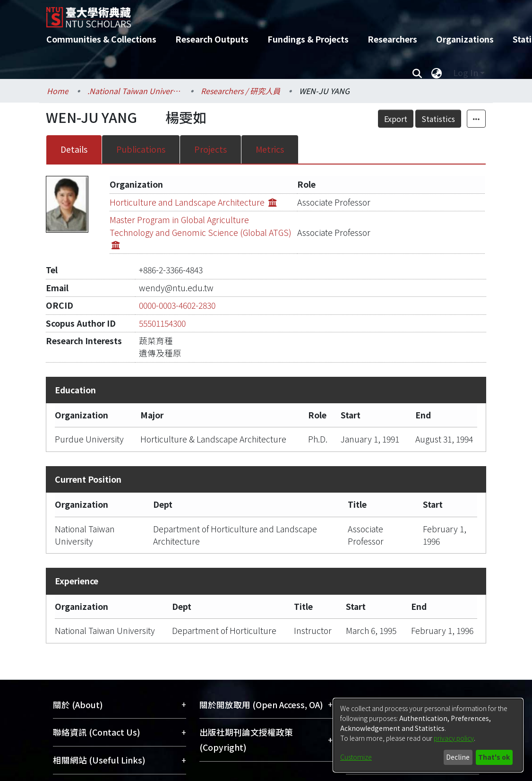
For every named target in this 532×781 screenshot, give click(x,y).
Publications (141, 149)
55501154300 (162, 323)
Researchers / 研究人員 (240, 91)
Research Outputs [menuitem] (212, 39)
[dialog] (428, 735)
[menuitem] (437, 73)
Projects (210, 149)
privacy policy (454, 738)
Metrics (270, 149)
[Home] (258, 14)
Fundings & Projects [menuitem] (308, 39)
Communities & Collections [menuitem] (101, 39)
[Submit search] (417, 73)
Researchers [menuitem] (392, 39)
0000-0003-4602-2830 (177, 305)
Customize (356, 757)
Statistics (438, 119)
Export (396, 119)
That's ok (494, 757)
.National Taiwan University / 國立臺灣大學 (135, 91)
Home (58, 91)
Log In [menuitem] (466, 73)
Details (74, 149)
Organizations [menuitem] (465, 39)
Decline (458, 757)
